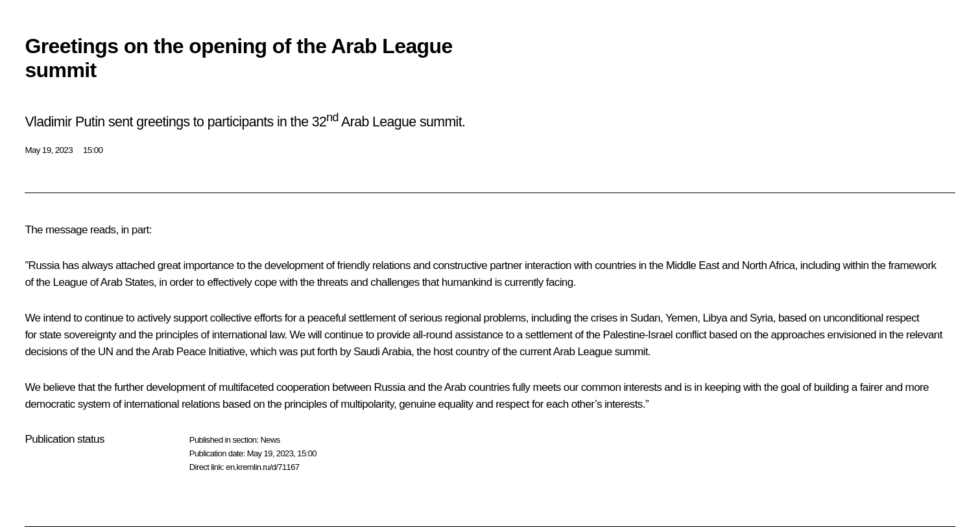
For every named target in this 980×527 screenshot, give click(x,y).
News (270, 440)
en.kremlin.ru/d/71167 (262, 467)
